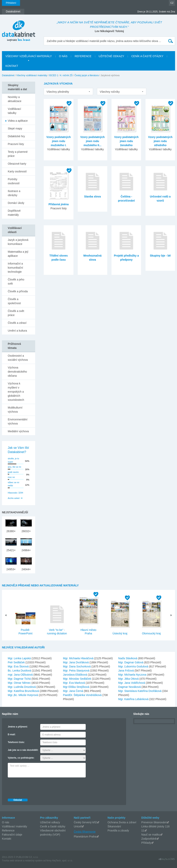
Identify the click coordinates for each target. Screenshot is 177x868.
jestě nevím (13, 472)
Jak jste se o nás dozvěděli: (23, 750)
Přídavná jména (59, 204)
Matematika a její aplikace (18, 254)
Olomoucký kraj (151, 633)
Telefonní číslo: (16, 742)
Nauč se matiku (151, 835)
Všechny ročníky (110, 92)
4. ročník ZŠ (66, 75)
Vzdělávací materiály (14, 826)
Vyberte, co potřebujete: (21, 758)
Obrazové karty (17, 164)
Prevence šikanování (154, 822)
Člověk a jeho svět (16, 282)
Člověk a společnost (14, 301)
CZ (172, 3)
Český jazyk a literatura (87, 75)
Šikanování (114, 826)
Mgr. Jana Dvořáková (76, 662)
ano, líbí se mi (14, 467)
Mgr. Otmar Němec (20, 683)
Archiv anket (14, 498)
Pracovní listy (16, 144)
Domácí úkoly (16, 203)
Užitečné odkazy (50, 822)
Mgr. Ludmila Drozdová (22, 687)
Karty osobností (17, 171)
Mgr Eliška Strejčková (76, 687)
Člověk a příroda (18, 291)
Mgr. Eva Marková (74, 683)
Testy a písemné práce (18, 154)
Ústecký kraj (120, 633)
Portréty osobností (14, 181)
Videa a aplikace (18, 121)
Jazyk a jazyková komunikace (18, 242)
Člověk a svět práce (16, 313)
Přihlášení (11, 3)
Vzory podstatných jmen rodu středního (160, 141)
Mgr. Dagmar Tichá (20, 679)
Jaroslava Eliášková (75, 675)
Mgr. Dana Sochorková (77, 666)
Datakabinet (8, 75)
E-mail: (12, 734)
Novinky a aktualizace (15, 99)
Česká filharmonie (85, 832)
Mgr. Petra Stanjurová (76, 671)
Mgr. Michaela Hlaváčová (78, 658)
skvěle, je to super (13, 460)
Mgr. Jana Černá (73, 691)
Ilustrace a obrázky (14, 193)
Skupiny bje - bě (160, 256)
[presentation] (37, 787)
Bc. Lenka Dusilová (20, 671)
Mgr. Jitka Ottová (129, 679)
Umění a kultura (17, 331)
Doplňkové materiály (14, 213)
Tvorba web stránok (12, 861)
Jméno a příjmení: (18, 727)
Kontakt (7, 839)
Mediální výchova (18, 431)
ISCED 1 (54, 75)
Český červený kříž (85, 822)
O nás (6, 822)
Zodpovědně (149, 839)
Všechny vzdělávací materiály (32, 75)
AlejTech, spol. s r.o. (62, 861)
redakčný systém (34, 861)
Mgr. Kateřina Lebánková (134, 699)
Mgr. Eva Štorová (19, 666)
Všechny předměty (58, 92)
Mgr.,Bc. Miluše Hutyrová (23, 695)
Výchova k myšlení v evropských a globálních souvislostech (16, 392)
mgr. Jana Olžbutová (21, 675)
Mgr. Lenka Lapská (20, 658)
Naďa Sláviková (128, 658)
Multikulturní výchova (15, 410)
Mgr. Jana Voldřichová (132, 683)
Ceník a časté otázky (53, 826)
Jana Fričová (126, 671)
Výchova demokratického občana (17, 372)
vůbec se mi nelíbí (14, 484)
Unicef (78, 826)
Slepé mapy (15, 128)
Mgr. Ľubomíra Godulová (134, 666)
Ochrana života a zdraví (122, 822)
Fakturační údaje (12, 835)
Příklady (146, 843)
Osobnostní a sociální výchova (18, 358)
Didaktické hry (16, 136)
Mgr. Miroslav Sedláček (77, 679)
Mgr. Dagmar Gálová (131, 662)
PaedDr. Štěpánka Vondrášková (83, 695)
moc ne (11, 477)
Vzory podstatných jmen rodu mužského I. (59, 141)
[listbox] (68, 92)
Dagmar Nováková (130, 687)
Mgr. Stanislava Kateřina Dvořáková (140, 691)
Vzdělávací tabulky (14, 111)
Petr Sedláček (17, 662)
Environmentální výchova (18, 421)
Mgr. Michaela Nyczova (133, 675)
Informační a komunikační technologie (15, 268)
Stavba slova (92, 196)
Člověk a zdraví (17, 323)
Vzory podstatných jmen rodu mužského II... (92, 141)
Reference (8, 830)
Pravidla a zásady (118, 830)
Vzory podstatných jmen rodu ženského (126, 141)
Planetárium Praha (85, 837)
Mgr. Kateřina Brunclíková (24, 691)
